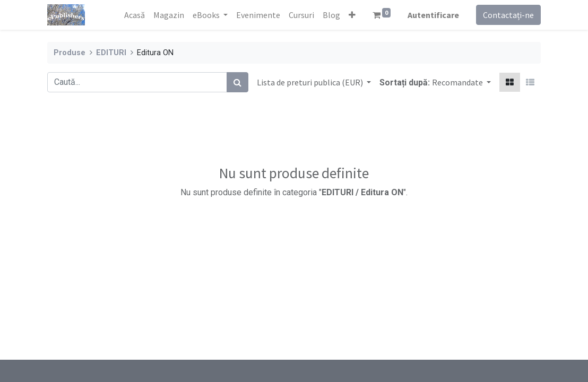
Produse (70, 53)
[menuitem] (135, 15)
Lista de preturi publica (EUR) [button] (311, 82)
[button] (352, 15)
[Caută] (237, 82)
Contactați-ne (508, 15)
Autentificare (433, 15)
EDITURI (111, 53)
